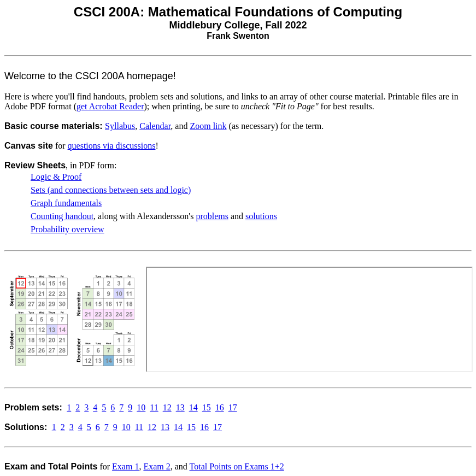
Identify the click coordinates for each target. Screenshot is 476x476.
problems (212, 216)
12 (167, 407)
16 (220, 407)
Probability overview (67, 229)
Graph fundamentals (66, 203)
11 (154, 407)
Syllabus (120, 126)
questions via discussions (112, 146)
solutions (261, 216)
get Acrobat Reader (110, 106)
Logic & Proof (56, 177)
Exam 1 (125, 466)
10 (141, 407)
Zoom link (208, 126)
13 (180, 407)
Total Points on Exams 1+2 (237, 466)
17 (233, 407)
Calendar (155, 126)
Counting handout (62, 216)
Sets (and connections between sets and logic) (111, 190)
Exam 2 (157, 466)
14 (193, 407)
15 (207, 407)
